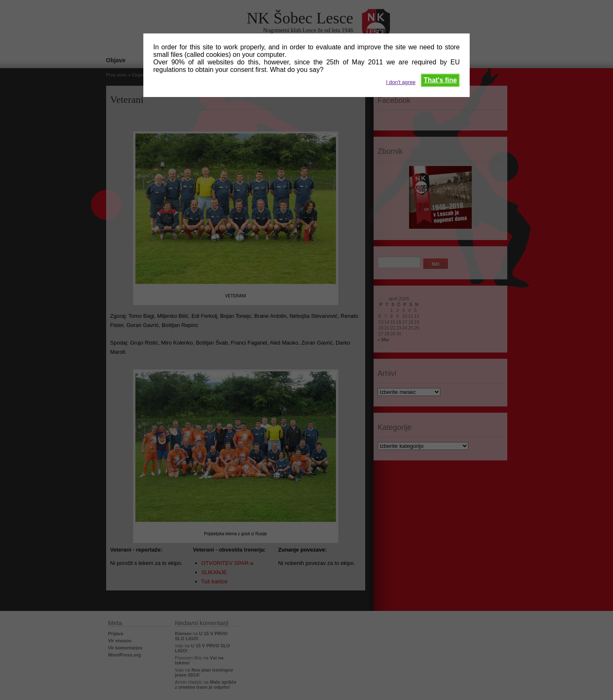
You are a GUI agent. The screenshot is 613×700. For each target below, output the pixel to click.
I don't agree (401, 82)
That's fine (440, 80)
